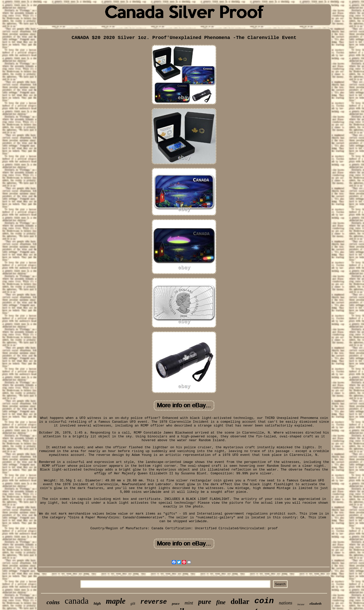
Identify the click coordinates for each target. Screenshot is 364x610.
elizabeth (315, 604)
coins (53, 602)
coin (264, 601)
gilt (133, 604)
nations (286, 603)
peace (176, 604)
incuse (301, 604)
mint (189, 603)
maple (116, 601)
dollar (240, 601)
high (97, 603)
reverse (154, 602)
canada (77, 601)
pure (205, 602)
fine (221, 602)
